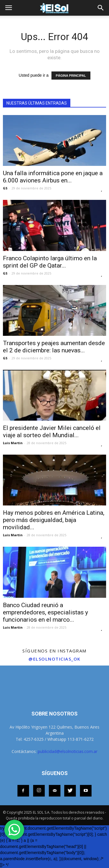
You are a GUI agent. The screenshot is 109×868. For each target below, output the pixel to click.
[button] (101, 8)
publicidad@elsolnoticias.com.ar (68, 751)
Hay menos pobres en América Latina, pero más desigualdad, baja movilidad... (54, 520)
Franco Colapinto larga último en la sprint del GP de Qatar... (50, 262)
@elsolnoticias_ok (54, 659)
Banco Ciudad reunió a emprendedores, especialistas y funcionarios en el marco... (45, 612)
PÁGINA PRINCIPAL (71, 76)
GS (5, 188)
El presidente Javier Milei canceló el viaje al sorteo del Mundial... (52, 432)
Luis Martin (13, 443)
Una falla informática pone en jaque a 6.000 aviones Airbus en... (53, 177)
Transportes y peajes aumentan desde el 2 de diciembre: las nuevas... (54, 347)
